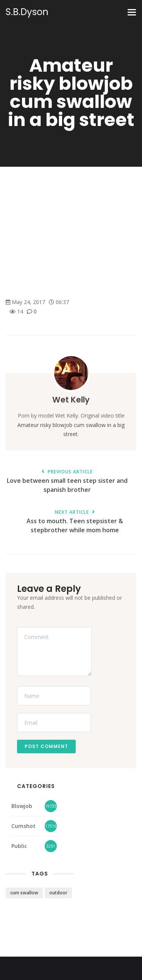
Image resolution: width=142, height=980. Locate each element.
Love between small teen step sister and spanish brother (67, 482)
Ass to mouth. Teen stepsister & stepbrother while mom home (75, 522)
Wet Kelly (71, 400)
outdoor (58, 893)
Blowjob (22, 806)
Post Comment (46, 746)
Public (19, 846)
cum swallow (24, 893)
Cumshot (23, 826)
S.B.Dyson (27, 12)
